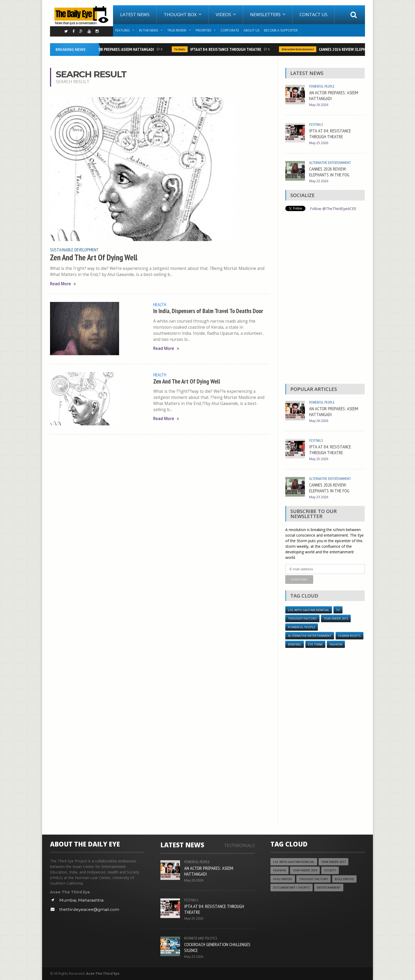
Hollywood (283, 879)
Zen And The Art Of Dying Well (94, 257)
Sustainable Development (74, 250)
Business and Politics (201, 938)
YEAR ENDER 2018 (305, 870)
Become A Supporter (281, 30)
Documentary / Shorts (292, 887)
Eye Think (315, 644)
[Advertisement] (325, 299)
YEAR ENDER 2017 (333, 861)
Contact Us (313, 14)
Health (160, 304)
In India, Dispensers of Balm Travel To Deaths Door (208, 311)
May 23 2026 (319, 181)
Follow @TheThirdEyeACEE (333, 209)
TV (338, 610)
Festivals (181, 49)
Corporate (230, 30)
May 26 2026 (319, 105)
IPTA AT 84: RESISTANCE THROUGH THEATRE (227, 49)
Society (330, 870)
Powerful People (322, 86)
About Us (251, 30)
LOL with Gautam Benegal (309, 610)
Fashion (336, 644)
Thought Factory (302, 618)
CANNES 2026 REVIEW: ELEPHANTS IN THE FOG (358, 49)
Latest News (135, 14)
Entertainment (329, 887)
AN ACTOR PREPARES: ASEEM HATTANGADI (122, 49)
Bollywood (344, 879)
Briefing (295, 644)
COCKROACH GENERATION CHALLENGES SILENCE (217, 947)
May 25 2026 (319, 143)
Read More (63, 284)
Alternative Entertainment (299, 49)
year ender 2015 (336, 618)
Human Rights (349, 635)
